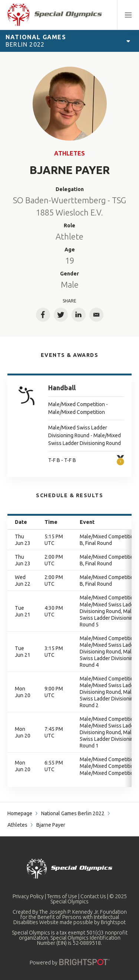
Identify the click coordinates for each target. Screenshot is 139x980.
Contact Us (93, 896)
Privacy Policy (28, 896)
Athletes (69, 153)
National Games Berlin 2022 (73, 813)
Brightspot (113, 922)
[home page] (55, 15)
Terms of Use (62, 896)
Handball (62, 388)
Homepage (20, 813)
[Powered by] (85, 962)
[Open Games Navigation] (128, 41)
